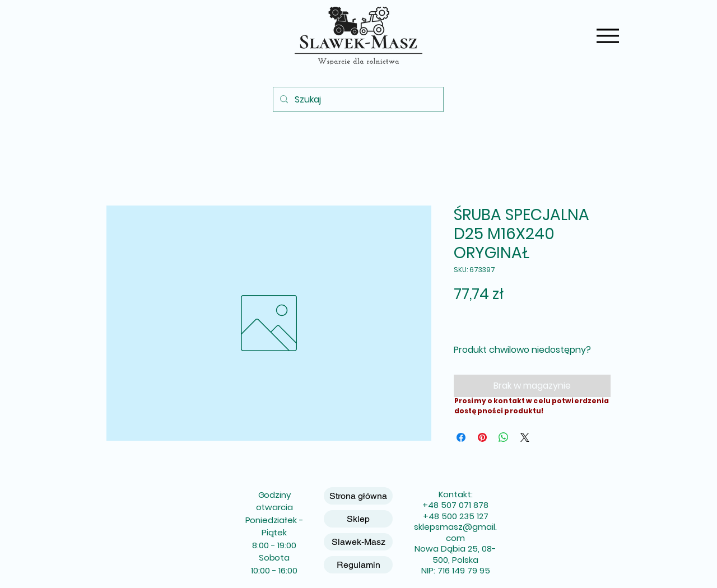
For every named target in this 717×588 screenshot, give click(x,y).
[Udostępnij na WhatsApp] (504, 437)
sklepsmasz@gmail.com (455, 532)
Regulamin (358, 565)
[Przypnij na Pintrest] (482, 437)
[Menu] (607, 36)
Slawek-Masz (358, 542)
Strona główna (358, 496)
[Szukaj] (357, 99)
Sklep (358, 519)
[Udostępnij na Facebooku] (461, 437)
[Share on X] (525, 437)
